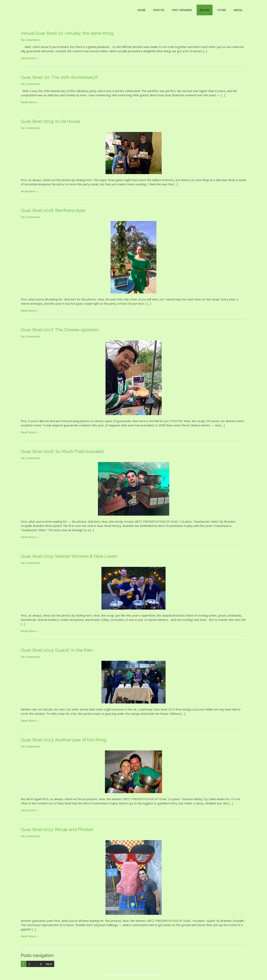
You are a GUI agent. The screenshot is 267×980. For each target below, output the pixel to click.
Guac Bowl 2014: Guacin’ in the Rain (57, 650)
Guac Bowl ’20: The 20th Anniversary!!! (59, 77)
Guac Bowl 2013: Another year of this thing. (64, 740)
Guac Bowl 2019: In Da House (50, 121)
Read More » (29, 58)
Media (238, 10)
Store (222, 10)
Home (141, 10)
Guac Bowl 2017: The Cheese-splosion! (60, 330)
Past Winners (182, 10)
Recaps (205, 10)
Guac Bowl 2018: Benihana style (53, 210)
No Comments (30, 40)
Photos (159, 10)
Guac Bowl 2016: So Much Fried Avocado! (62, 451)
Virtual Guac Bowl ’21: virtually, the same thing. (67, 33)
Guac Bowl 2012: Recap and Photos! (57, 829)
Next (49, 964)
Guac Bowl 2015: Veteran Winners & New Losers (69, 556)
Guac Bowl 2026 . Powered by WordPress (134, 975)
